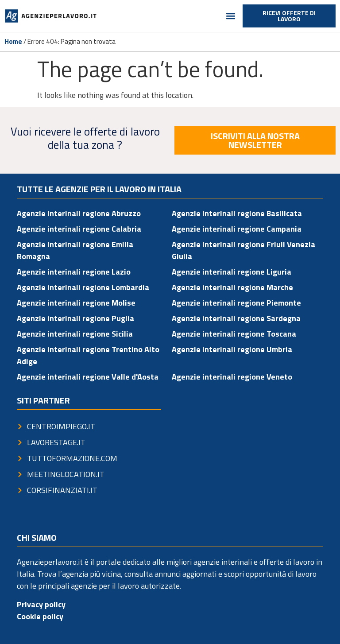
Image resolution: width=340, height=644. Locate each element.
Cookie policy (40, 616)
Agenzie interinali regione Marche (232, 287)
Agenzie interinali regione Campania (237, 229)
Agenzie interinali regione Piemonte (236, 303)
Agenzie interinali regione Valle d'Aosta (88, 377)
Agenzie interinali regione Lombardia (83, 287)
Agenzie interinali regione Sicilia (75, 334)
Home (13, 41)
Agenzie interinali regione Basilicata (237, 213)
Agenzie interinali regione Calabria (79, 229)
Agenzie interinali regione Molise (76, 303)
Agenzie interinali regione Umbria (232, 349)
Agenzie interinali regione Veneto (232, 377)
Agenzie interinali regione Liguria (232, 272)
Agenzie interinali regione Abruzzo (79, 213)
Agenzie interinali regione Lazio (74, 272)
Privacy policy (41, 604)
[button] (231, 16)
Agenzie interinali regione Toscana (234, 334)
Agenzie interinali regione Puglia (75, 318)
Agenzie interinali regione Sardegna (236, 318)
